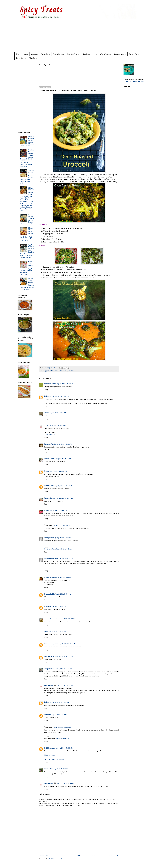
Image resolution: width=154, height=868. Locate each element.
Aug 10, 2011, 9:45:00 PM (65, 459)
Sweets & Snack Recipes (103, 54)
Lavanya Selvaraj (50, 538)
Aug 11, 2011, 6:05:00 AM (64, 594)
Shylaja (47, 471)
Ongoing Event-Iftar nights (54, 759)
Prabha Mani (48, 769)
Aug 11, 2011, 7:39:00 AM (58, 606)
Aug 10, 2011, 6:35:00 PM (57, 425)
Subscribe (34, 54)
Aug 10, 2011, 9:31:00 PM (64, 444)
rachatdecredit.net (63, 738)
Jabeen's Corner (50, 755)
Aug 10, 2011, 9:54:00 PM (58, 471)
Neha (46, 631)
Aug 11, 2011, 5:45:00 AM (63, 577)
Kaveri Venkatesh (50, 656)
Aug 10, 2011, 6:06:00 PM (58, 413)
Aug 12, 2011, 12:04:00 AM (60, 702)
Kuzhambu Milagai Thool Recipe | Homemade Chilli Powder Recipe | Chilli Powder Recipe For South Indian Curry (27, 158)
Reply (46, 390)
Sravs (46, 425)
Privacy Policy (134, 54)
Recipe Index (46, 54)
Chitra (46, 413)
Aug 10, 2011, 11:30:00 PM (65, 498)
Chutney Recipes (120, 54)
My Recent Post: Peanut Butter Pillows (58, 549)
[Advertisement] (81, 37)
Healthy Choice (62, 371)
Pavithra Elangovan (51, 644)
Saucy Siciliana (49, 669)
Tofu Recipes (34, 58)
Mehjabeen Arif (50, 748)
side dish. (71, 371)
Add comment (45, 794)
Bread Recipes (21, 58)
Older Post (114, 855)
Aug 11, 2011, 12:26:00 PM (66, 656)
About (26, 54)
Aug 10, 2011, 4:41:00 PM (65, 384)
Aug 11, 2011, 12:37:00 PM (63, 669)
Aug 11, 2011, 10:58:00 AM (57, 631)
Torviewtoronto (50, 384)
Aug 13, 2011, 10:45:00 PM (62, 727)
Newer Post (44, 855)
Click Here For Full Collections (134, 81)
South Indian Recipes (52, 476)
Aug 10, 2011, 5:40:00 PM (60, 396)
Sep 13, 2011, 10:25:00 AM (62, 769)
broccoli (54, 371)
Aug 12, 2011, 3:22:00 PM (60, 715)
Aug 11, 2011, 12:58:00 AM (62, 525)
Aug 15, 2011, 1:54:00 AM (64, 748)
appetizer (48, 371)
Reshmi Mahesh (50, 459)
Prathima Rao (49, 577)
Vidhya (46, 511)
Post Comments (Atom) (57, 859)
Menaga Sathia (49, 594)
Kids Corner (87, 54)
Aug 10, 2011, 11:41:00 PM (58, 511)
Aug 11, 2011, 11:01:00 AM (67, 644)
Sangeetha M (49, 685)
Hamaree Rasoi (49, 444)
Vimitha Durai (49, 486)
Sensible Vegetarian (51, 619)
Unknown (47, 396)
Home (18, 54)
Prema (46, 606)
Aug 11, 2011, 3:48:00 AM (65, 559)
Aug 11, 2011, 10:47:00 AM (67, 619)
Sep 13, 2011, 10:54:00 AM (65, 783)
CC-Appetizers (50, 435)
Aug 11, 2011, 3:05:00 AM (65, 538)
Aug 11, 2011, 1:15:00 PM (65, 685)
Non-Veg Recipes (73, 54)
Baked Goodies (58, 54)
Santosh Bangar (50, 498)
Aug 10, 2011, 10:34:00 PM (63, 486)
